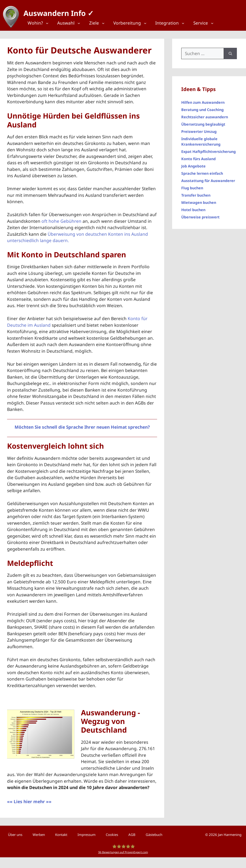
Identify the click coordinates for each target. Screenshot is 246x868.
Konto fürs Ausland (198, 157)
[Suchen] (230, 51)
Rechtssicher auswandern (205, 115)
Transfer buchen (196, 193)
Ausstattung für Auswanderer (208, 179)
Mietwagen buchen (199, 200)
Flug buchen (192, 186)
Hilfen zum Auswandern (203, 100)
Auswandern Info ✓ (56, 11)
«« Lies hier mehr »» (29, 800)
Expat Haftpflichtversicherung (208, 149)
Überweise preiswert (200, 215)
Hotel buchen (193, 208)
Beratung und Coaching (202, 108)
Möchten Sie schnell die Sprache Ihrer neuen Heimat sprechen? (82, 425)
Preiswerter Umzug (199, 129)
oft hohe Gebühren (61, 219)
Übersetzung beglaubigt (203, 122)
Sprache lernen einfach (202, 171)
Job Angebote (193, 164)
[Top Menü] (41, 23)
